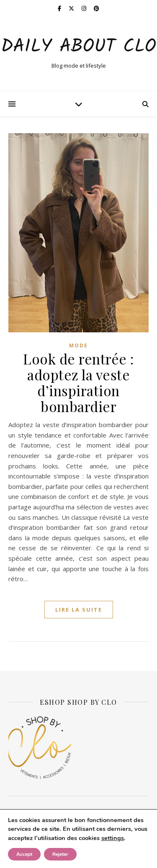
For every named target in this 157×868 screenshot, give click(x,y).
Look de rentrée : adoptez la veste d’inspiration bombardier (78, 382)
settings (113, 838)
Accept (24, 854)
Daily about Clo (78, 47)
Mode (78, 345)
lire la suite (79, 610)
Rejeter (60, 854)
